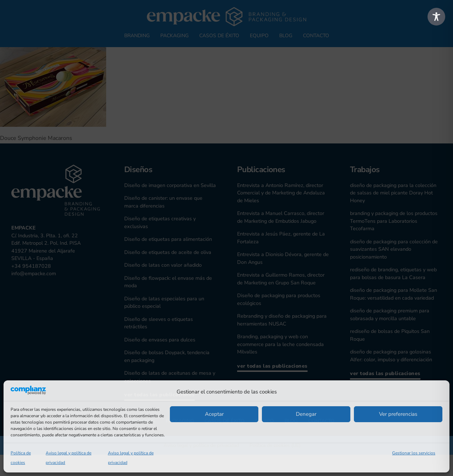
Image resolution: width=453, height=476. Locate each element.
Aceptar (214, 414)
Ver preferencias (398, 414)
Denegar (306, 414)
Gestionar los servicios (414, 453)
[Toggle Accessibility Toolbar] (436, 17)
